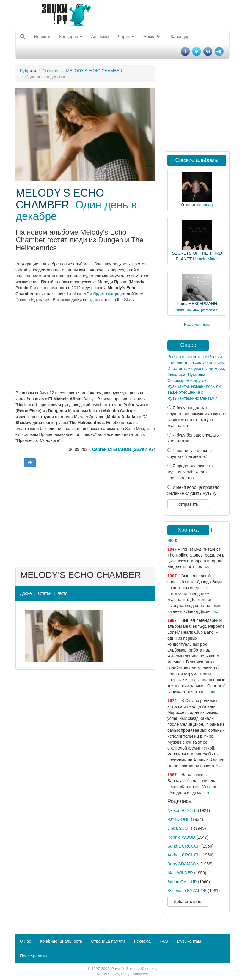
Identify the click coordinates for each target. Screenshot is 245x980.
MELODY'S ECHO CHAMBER (94, 71)
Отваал (188, 205)
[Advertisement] (85, 516)
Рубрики (28, 71)
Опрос (188, 345)
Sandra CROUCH (184, 846)
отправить (188, 504)
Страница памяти (108, 941)
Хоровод (204, 205)
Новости (42, 37)
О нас (25, 941)
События (51, 71)
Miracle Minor (205, 259)
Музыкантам (189, 941)
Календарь (181, 37)
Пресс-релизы (34, 956)
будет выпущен (109, 294)
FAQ (164, 941)
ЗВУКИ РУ (144, 449)
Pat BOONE (179, 819)
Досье (26, 593)
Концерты (71, 37)
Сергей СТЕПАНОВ (112, 449)
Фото (63, 593)
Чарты (126, 37)
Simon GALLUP (182, 882)
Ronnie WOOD (181, 837)
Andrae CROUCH (184, 855)
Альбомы (100, 37)
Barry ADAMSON (183, 864)
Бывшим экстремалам (197, 309)
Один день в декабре (76, 211)
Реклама (142, 941)
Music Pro (153, 37)
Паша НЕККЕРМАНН (197, 304)
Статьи (45, 593)
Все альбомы (197, 325)
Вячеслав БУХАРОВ (187, 891)
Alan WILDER (180, 873)
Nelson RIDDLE (182, 810)
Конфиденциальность (61, 941)
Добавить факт (188, 902)
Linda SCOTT (180, 828)
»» (207, 567)
